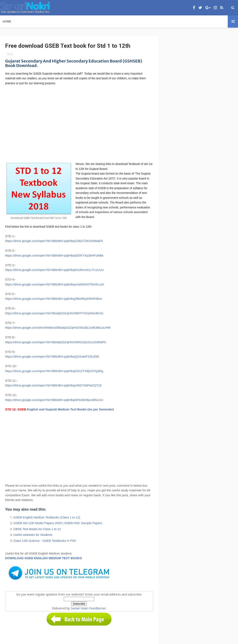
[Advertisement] (79, 123)
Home (7, 22)
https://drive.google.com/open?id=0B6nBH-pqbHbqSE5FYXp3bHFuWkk (54, 255)
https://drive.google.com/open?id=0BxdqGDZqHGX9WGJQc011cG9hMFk (55, 342)
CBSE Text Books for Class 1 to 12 (37, 529)
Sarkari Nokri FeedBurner (88, 608)
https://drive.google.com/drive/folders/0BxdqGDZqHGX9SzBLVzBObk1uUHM (58, 328)
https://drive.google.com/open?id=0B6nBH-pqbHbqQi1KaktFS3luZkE (52, 356)
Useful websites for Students (33, 535)
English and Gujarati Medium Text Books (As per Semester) (70, 409)
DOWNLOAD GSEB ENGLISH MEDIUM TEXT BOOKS (43, 558)
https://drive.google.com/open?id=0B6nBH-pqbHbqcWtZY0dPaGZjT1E (53, 385)
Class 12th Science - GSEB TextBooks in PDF (45, 541)
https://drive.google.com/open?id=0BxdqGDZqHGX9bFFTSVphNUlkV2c (54, 313)
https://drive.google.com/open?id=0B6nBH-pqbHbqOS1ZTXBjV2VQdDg (54, 371)
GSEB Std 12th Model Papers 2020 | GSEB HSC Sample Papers (58, 523)
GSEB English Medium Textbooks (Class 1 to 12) (47, 517)
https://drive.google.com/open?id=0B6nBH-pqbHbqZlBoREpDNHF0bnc (54, 299)
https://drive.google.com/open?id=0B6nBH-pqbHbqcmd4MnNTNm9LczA (55, 284)
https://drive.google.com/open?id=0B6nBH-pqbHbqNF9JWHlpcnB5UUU (54, 400)
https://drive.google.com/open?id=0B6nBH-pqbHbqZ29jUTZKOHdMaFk (54, 241)
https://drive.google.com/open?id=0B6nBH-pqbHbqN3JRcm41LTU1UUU (54, 270)
